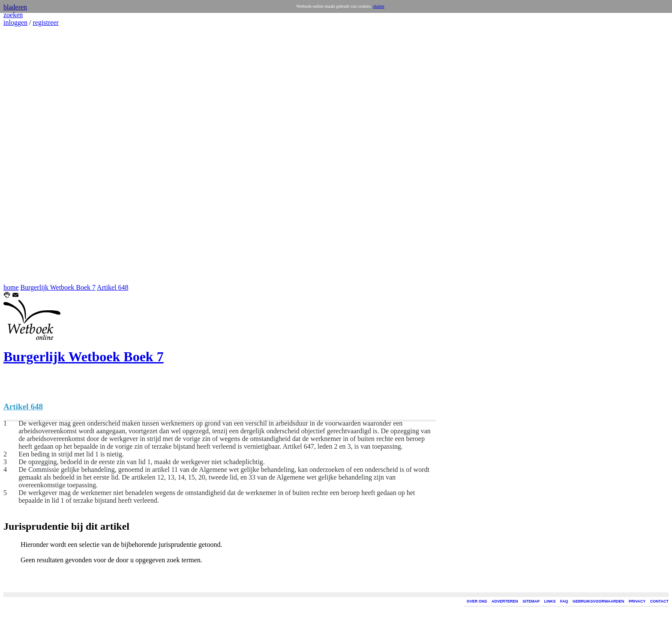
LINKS (550, 601)
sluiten (379, 6)
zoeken (13, 15)
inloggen (15, 22)
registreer (45, 22)
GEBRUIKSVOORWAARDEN (598, 601)
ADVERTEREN (505, 601)
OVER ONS (477, 601)
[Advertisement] (29, 155)
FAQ (564, 601)
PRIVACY (637, 601)
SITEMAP (531, 601)
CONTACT (659, 601)
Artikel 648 (112, 287)
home (11, 287)
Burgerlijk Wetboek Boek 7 (58, 287)
